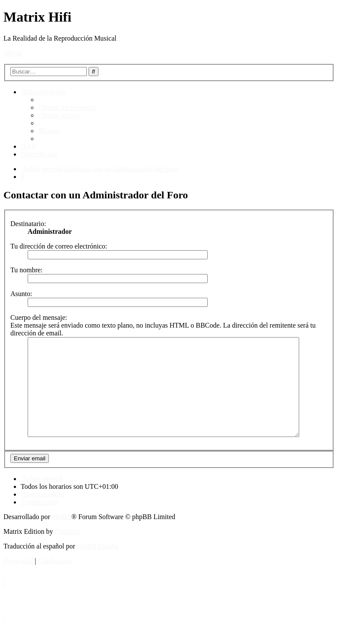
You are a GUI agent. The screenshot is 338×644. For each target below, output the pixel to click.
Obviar (13, 53)
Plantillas (68, 551)
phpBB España (98, 566)
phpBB (62, 536)
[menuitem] (67, 107)
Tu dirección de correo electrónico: (59, 246)
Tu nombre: (27, 270)
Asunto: (21, 294)
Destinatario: (28, 224)
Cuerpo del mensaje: (39, 317)
